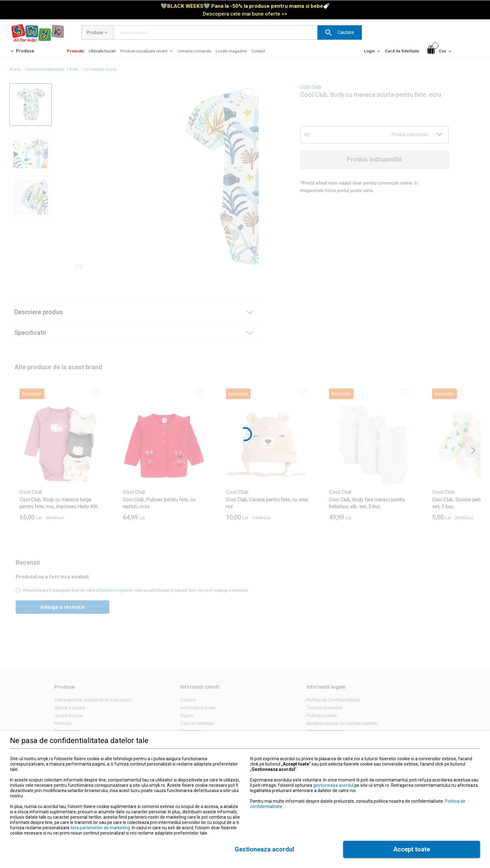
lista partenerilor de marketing (100, 828)
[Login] (373, 53)
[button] (340, 32)
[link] (245, 10)
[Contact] (258, 51)
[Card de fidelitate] (402, 51)
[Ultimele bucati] (102, 51)
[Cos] (440, 51)
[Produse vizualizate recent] (147, 53)
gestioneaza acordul (333, 785)
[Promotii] (75, 51)
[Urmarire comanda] (194, 51)
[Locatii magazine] (231, 51)
